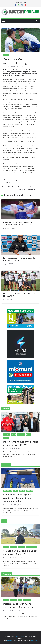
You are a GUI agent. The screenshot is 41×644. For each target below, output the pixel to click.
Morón (14, 435)
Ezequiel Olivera (21, 67)
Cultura (6, 547)
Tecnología (30, 491)
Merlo (16, 491)
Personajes (21, 547)
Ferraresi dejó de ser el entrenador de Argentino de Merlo (19, 259)
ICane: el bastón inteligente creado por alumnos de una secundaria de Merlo (17, 498)
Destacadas (7, 435)
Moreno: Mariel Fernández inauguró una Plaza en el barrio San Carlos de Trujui (21, 188)
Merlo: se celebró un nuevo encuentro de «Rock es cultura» (19, 605)
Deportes (6, 55)
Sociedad (6, 438)
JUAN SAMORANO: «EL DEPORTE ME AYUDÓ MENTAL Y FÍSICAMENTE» (19, 223)
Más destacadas (8, 491)
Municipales (21, 435)
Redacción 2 (17, 611)
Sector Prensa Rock (32, 547)
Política (28, 435)
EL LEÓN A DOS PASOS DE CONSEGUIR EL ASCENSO (20, 295)
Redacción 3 (17, 449)
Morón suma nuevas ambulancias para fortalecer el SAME (20, 443)
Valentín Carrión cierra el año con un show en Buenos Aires (20, 552)
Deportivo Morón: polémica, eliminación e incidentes (17, 181)
